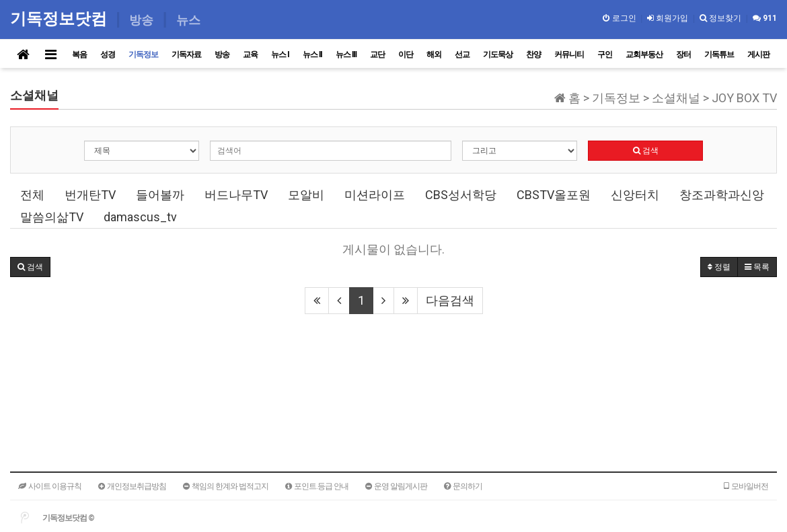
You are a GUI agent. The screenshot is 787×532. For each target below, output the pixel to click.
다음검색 (450, 300)
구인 (605, 54)
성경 (108, 54)
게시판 (758, 54)
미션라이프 (375, 195)
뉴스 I (280, 54)
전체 (32, 195)
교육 (250, 54)
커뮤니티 (569, 54)
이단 (406, 54)
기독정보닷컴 (61, 18)
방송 (222, 54)
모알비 (306, 195)
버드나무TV (236, 195)
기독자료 (186, 54)
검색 (646, 151)
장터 (683, 54)
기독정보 (143, 54)
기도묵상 (498, 54)
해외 (434, 54)
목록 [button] (757, 267)
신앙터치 (635, 195)
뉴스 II (312, 54)
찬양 (533, 54)
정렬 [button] (719, 267)
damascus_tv (140, 217)
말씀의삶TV (52, 217)
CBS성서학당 (461, 195)
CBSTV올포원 (554, 195)
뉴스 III (346, 54)
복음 (79, 54)
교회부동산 (644, 54)
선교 (462, 54)
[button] (30, 267)
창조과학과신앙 (722, 195)
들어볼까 (160, 195)
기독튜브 (719, 54)
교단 (377, 54)
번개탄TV (90, 195)
